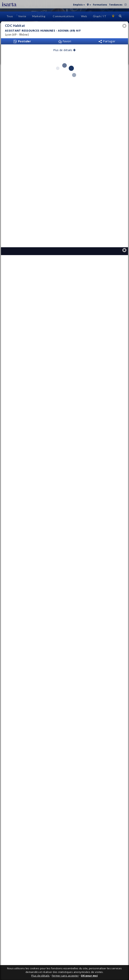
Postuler (22, 53)
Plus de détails (64, 62)
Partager (107, 53)
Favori (65, 53)
